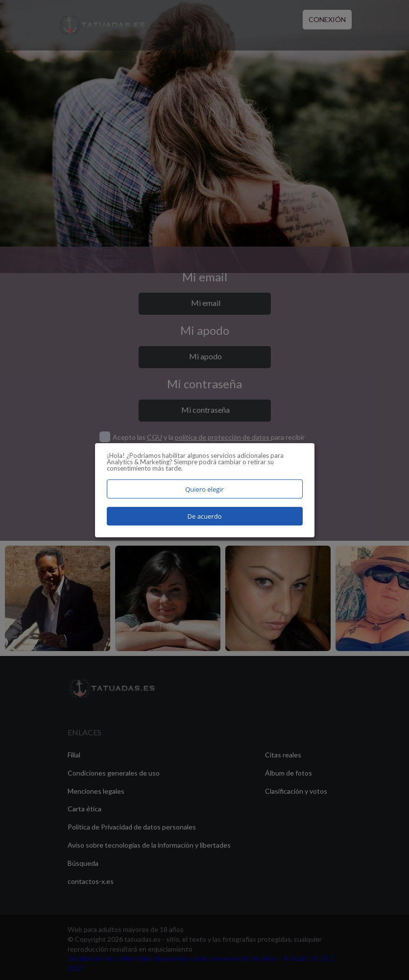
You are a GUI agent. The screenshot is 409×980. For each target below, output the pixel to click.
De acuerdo (205, 516)
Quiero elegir (204, 489)
